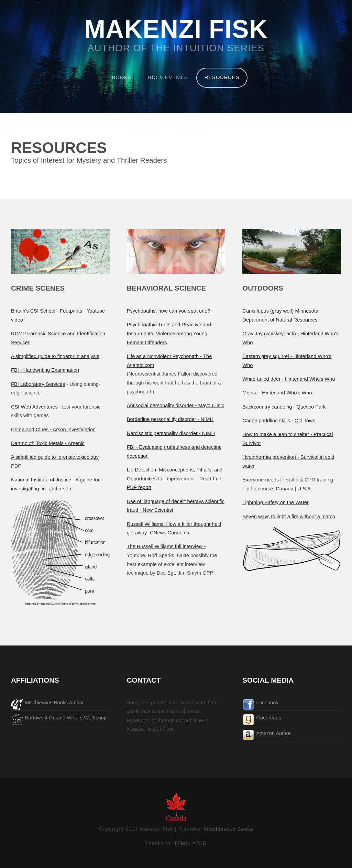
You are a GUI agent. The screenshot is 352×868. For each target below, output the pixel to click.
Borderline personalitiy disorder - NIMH (170, 419)
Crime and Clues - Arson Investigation (53, 430)
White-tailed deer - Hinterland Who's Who (289, 379)
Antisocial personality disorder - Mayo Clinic (175, 405)
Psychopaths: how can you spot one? (169, 311)
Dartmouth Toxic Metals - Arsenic (48, 443)
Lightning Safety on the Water (276, 502)
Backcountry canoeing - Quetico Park (284, 407)
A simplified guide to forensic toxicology (55, 457)
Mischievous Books (229, 829)
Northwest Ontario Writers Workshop (66, 718)
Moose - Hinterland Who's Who (277, 393)
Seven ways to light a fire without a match (289, 517)
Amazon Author (273, 733)
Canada (284, 489)
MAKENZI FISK (176, 30)
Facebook (267, 703)
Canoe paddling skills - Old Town (279, 421)
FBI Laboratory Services (38, 384)
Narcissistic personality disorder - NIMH (171, 433)
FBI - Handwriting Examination (45, 370)
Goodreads (269, 718)
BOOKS (122, 77)
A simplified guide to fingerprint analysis (55, 356)
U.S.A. (305, 489)
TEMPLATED (190, 843)
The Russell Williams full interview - (166, 546)
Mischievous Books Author (54, 703)
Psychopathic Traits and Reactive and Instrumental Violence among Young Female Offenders (169, 333)
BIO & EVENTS (168, 77)
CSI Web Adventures (35, 407)
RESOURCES (222, 77)
